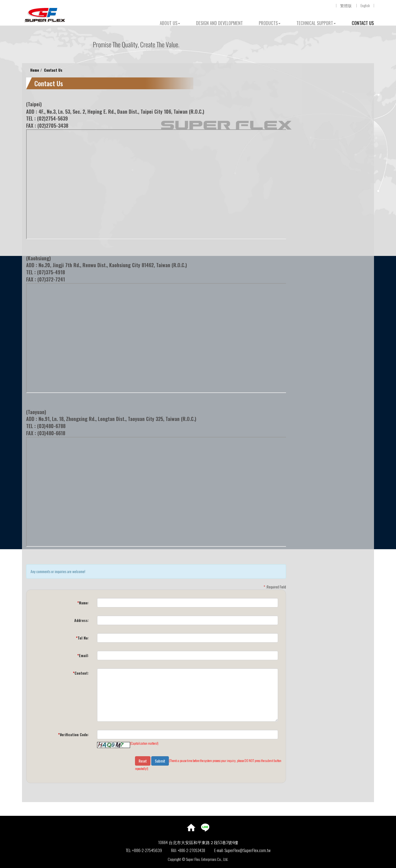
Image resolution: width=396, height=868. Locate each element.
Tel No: (82, 638)
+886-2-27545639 (147, 850)
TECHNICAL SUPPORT (316, 23)
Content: (81, 673)
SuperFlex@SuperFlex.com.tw (248, 850)
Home (35, 70)
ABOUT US (170, 23)
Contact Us (53, 70)
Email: (83, 655)
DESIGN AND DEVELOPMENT (219, 23)
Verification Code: (73, 734)
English (365, 5)
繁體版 (346, 5)
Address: (82, 620)
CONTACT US (363, 23)
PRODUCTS (270, 23)
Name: (83, 603)
